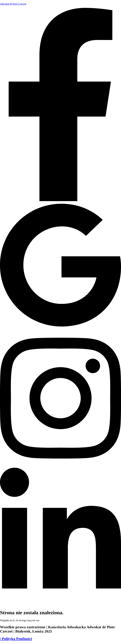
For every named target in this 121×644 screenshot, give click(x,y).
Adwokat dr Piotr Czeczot (13, 4)
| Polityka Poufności (16, 639)
